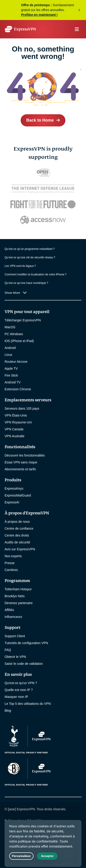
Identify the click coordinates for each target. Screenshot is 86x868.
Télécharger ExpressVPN (23, 320)
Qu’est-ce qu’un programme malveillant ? (30, 249)
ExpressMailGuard (18, 495)
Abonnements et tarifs (20, 469)
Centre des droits (17, 535)
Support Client (15, 636)
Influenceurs (13, 617)
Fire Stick (11, 375)
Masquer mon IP (16, 697)
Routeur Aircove (16, 362)
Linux (8, 355)
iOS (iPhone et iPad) (19, 341)
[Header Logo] (20, 29)
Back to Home (40, 120)
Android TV (13, 382)
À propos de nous (17, 522)
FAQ (8, 650)
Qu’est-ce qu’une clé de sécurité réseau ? (30, 257)
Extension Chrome (18, 389)
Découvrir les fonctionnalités (25, 455)
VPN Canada (14, 429)
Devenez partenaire (19, 603)
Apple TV (11, 368)
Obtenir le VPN (15, 657)
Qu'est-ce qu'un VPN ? (21, 683)
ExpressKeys (14, 488)
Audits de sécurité (17, 542)
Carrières (11, 570)
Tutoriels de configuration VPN (26, 643)
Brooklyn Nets (15, 596)
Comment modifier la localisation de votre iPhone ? (36, 274)
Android (10, 348)
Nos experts (13, 556)
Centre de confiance (19, 528)
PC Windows (14, 334)
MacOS (10, 327)
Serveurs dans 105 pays (22, 408)
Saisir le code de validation (24, 664)
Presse (10, 563)
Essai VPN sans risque (21, 462)
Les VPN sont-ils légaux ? (20, 266)
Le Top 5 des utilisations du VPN (28, 704)
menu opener (77, 29)
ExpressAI (12, 502)
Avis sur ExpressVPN (20, 549)
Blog (8, 711)
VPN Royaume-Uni (18, 422)
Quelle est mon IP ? (19, 690)
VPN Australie (14, 436)
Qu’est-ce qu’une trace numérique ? (26, 283)
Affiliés (9, 610)
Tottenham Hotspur (18, 589)
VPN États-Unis (16, 415)
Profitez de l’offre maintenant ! (43, 10)
